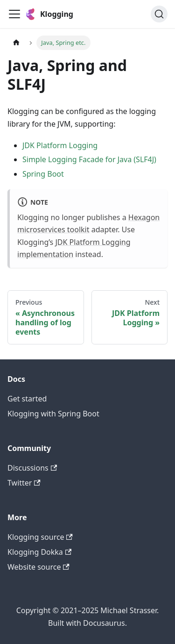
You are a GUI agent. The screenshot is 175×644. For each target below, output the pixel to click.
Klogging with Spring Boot (53, 414)
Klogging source (40, 537)
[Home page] (16, 43)
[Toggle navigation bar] (14, 14)
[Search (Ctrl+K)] (159, 14)
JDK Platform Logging (60, 145)
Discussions (32, 468)
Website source (38, 567)
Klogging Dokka (39, 552)
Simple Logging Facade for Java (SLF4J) (89, 159)
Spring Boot (43, 174)
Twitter (24, 483)
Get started (27, 399)
